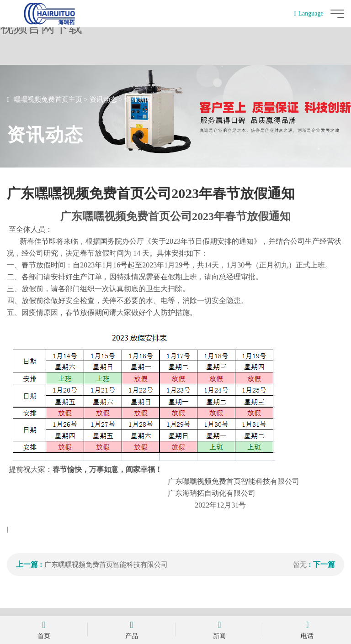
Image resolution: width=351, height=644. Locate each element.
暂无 (300, 565)
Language (308, 13)
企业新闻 (138, 99)
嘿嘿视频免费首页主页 (48, 99)
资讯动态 (103, 99)
